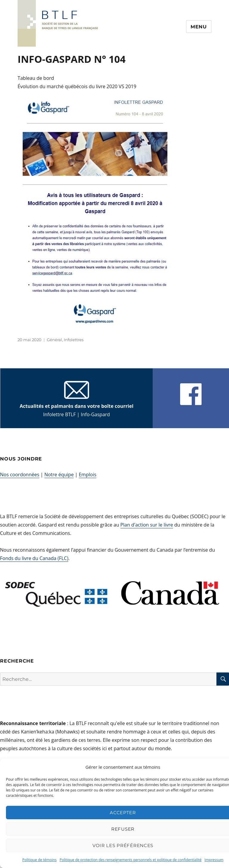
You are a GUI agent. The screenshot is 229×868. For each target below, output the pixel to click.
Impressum (214, 860)
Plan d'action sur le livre (147, 525)
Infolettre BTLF (59, 414)
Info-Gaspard (95, 414)
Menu (199, 27)
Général (54, 340)
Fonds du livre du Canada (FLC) (34, 558)
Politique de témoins (40, 860)
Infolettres (74, 340)
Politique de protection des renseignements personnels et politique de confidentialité (131, 860)
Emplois (88, 475)
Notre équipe (59, 475)
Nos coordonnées (20, 475)
